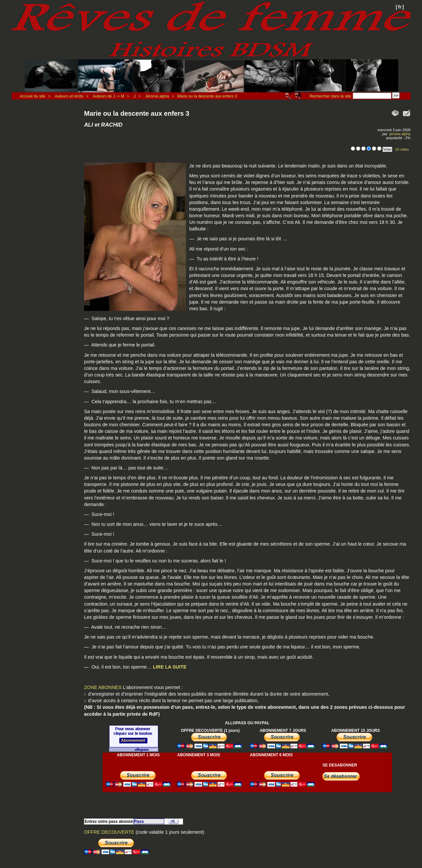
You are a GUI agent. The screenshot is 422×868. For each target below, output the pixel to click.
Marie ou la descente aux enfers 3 (207, 96)
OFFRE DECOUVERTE (109, 832)
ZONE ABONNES (103, 687)
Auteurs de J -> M (108, 96)
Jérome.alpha (157, 96)
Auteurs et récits (69, 96)
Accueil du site (32, 96)
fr (400, 7)
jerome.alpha (400, 134)
